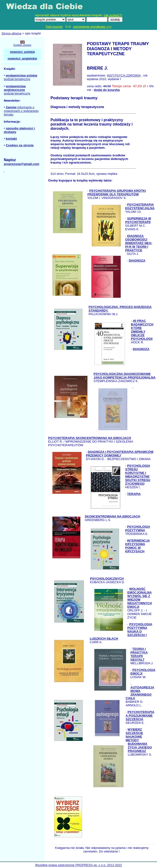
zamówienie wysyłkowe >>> (92, 27)
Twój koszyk (54, 27)
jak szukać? (113, 15)
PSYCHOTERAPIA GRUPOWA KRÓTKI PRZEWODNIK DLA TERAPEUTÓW (117, 192)
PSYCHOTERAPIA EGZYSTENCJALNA (140, 206)
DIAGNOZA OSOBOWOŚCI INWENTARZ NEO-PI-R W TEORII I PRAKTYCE (139, 243)
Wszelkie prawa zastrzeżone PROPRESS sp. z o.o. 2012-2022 (79, 865)
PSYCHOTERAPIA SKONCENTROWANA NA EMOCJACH (90, 438)
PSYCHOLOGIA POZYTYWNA (138, 528)
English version (22, 45)
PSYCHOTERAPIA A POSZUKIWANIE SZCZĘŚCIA (140, 716)
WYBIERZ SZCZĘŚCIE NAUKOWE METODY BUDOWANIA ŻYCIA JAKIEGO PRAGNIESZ (139, 740)
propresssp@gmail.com (22, 164)
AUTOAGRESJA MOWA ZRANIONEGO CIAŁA (140, 693)
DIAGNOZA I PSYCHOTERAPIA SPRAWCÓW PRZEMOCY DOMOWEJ (120, 454)
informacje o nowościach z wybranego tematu (21, 111)
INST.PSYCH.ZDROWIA (124, 75)
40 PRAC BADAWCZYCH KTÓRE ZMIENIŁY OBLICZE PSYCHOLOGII (142, 330)
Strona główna (11, 33)
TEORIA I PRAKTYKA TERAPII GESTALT (139, 654)
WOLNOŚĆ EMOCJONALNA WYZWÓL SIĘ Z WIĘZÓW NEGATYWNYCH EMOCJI (140, 598)
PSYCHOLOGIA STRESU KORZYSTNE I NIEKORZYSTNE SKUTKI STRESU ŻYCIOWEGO (138, 475)
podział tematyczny (17, 79)
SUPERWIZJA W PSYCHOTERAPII (138, 220)
